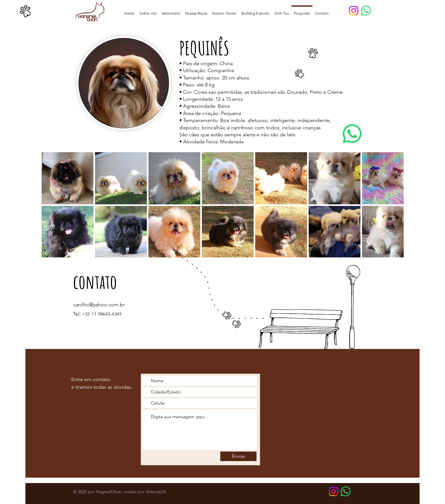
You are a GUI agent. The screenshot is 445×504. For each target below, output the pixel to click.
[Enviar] (238, 456)
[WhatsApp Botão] (346, 491)
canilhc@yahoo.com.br (99, 305)
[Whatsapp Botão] (366, 11)
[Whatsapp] (352, 134)
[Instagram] (354, 11)
